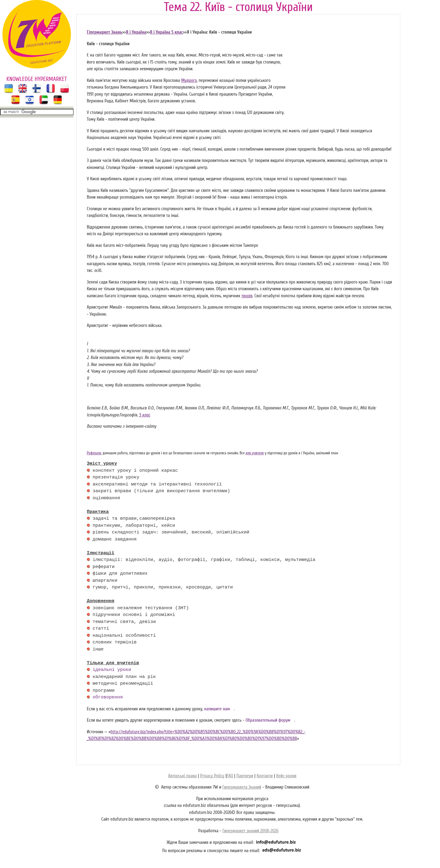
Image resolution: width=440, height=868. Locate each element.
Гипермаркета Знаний (242, 787)
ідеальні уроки (112, 670)
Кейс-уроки (286, 776)
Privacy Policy (212, 776)
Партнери (245, 776)
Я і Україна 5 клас (167, 32)
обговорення (108, 698)
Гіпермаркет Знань (105, 32)
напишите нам (217, 709)
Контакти (265, 776)
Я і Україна (136, 32)
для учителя (255, 453)
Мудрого (189, 81)
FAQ (230, 776)
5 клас (145, 415)
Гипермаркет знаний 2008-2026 (250, 831)
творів (247, 296)
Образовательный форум (268, 720)
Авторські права (182, 776)
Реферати (94, 453)
